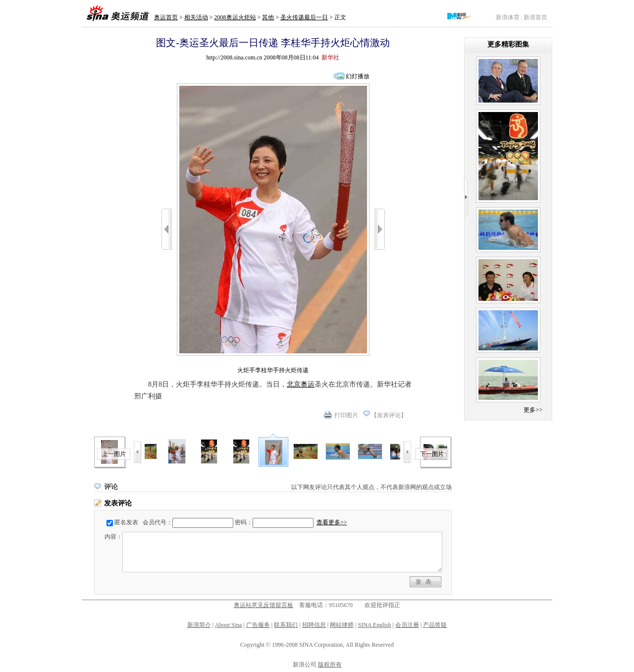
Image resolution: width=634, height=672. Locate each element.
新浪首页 (535, 17)
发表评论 (389, 415)
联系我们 (286, 625)
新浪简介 (199, 625)
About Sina (228, 625)
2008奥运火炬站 (235, 17)
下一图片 (432, 454)
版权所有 (330, 665)
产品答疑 (435, 625)
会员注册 (407, 625)
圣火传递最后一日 (304, 17)
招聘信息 (314, 625)
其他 (268, 17)
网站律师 (342, 625)
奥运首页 (166, 17)
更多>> (533, 410)
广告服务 (258, 625)
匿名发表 (126, 522)
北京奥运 (301, 384)
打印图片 (346, 415)
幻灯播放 (358, 76)
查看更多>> (332, 522)
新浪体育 (508, 17)
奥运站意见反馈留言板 (264, 605)
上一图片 (114, 454)
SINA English (374, 625)
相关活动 (196, 17)
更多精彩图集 (508, 44)
